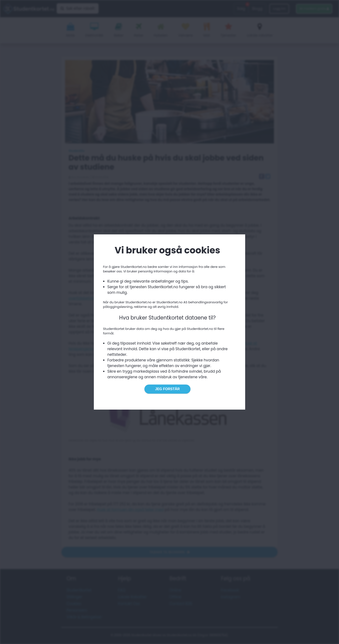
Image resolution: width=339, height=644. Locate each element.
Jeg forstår (168, 389)
